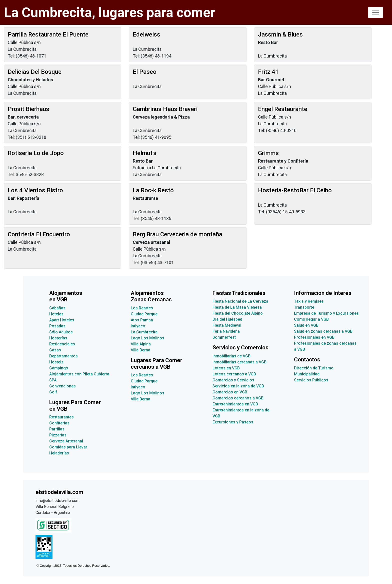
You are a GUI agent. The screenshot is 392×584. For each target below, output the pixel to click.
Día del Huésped (227, 319)
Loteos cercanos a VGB (234, 374)
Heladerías (59, 453)
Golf (53, 392)
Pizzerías (58, 435)
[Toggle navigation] (375, 13)
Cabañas (57, 308)
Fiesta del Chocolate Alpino (238, 313)
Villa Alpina (141, 344)
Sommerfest (224, 337)
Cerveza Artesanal (66, 441)
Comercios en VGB (230, 392)
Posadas (57, 326)
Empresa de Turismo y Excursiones (326, 313)
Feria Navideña (226, 331)
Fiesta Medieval (227, 325)
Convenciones (62, 386)
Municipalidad (307, 374)
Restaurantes (61, 417)
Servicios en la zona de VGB (238, 386)
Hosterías (58, 338)
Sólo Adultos (61, 332)
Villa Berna (140, 350)
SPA (53, 380)
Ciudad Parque (144, 314)
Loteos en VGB (226, 368)
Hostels (56, 362)
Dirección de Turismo (314, 368)
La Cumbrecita (144, 332)
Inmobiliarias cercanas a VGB (239, 362)
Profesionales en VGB (314, 337)
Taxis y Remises (309, 301)
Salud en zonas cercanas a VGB (323, 331)
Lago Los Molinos (147, 338)
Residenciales (62, 344)
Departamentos (63, 356)
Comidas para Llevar (68, 447)
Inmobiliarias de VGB (231, 356)
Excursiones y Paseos (233, 422)
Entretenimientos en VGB (235, 404)
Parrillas (57, 429)
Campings (59, 368)
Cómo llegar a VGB (311, 319)
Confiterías (59, 423)
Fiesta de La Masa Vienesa (237, 307)
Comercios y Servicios (233, 380)
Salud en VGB (306, 325)
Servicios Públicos (311, 380)
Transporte (304, 307)
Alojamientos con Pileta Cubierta (79, 374)
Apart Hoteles (62, 320)
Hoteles (56, 314)
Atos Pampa (142, 320)
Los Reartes (142, 308)
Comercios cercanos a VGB (238, 398)
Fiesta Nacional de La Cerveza (240, 301)
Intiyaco (138, 326)
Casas (55, 350)
